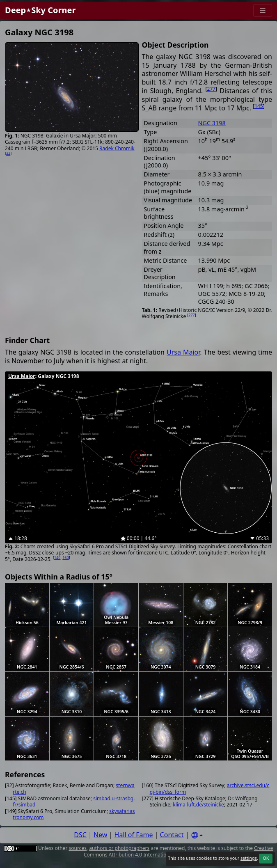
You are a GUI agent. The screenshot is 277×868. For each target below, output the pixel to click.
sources (77, 848)
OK (266, 858)
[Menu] (263, 10)
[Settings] (197, 835)
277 (212, 89)
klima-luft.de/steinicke (198, 805)
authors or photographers (119, 848)
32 (8, 153)
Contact (172, 835)
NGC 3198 (212, 123)
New (100, 835)
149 (57, 558)
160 (65, 558)
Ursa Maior (183, 352)
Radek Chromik (117, 148)
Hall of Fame (134, 835)
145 (259, 106)
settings (249, 858)
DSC (80, 835)
